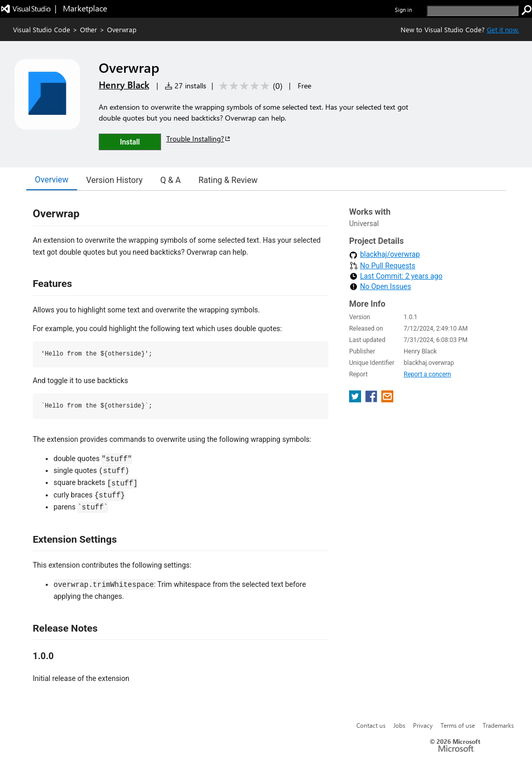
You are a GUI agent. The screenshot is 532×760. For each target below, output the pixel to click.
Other (89, 29)
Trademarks (498, 725)
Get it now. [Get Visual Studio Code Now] (503, 29)
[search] (473, 11)
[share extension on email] (387, 399)
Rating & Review (228, 180)
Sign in (403, 10)
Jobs (399, 725)
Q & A (171, 180)
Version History (115, 180)
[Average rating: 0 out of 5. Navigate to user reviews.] (249, 86)
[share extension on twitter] (356, 399)
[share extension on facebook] (372, 399)
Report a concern (427, 374)
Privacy (423, 725)
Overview (52, 180)
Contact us (371, 725)
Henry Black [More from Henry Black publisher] (124, 85)
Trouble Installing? (199, 139)
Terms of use (458, 725)
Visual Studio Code (42, 29)
